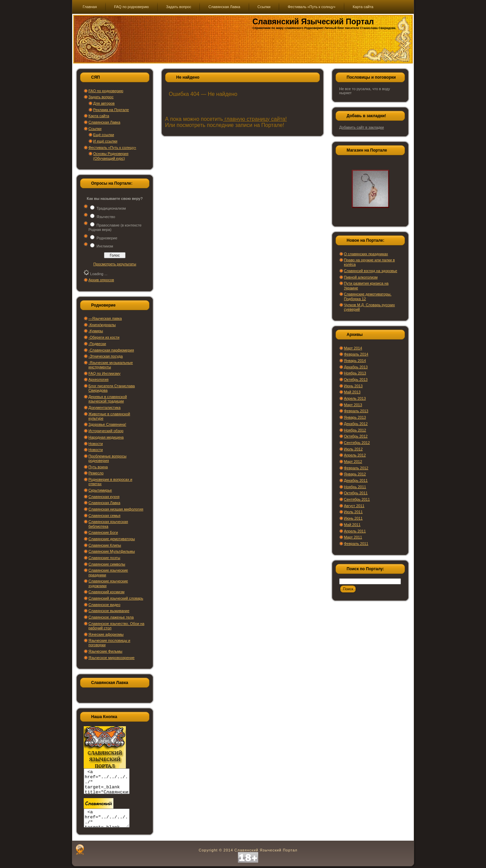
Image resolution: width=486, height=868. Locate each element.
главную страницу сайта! (255, 119)
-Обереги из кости (104, 337)
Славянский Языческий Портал (313, 22)
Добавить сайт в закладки (361, 127)
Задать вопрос (101, 97)
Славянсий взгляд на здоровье (371, 271)
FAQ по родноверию (106, 91)
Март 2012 (353, 462)
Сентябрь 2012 (357, 443)
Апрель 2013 (355, 398)
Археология (98, 379)
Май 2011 (352, 525)
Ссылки (95, 129)
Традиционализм (111, 208)
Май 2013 (352, 392)
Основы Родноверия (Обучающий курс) (111, 156)
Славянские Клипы (105, 545)
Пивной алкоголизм (361, 277)
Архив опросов (101, 280)
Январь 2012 (355, 474)
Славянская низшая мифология (116, 509)
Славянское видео (104, 605)
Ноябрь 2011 (355, 487)
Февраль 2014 (356, 354)
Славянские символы (107, 564)
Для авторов (104, 103)
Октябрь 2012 (356, 436)
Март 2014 (353, 348)
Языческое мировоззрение (112, 658)
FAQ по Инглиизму (104, 373)
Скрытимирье (100, 490)
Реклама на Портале (111, 110)
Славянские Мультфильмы (112, 551)
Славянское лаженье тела (111, 617)
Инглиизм (105, 246)
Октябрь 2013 (356, 379)
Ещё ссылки (104, 135)
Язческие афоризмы (106, 634)
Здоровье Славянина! (107, 424)
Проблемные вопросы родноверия (107, 458)
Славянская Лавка (104, 122)
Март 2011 (353, 537)
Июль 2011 (353, 512)
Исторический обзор (106, 431)
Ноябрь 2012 (355, 430)
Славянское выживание (109, 611)
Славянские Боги (103, 532)
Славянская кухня (104, 497)
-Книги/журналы (102, 325)
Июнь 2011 (353, 518)
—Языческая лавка (105, 318)
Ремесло (96, 473)
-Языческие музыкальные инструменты (111, 365)
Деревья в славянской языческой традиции (108, 399)
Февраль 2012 (356, 468)
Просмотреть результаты (115, 264)
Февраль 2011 (356, 544)
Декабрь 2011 (356, 480)
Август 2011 (354, 506)
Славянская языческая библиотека (108, 524)
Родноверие (107, 238)
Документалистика (104, 407)
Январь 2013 (355, 417)
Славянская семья (104, 516)
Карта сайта (99, 116)
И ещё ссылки (105, 141)
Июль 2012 (353, 449)
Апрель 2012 (355, 455)
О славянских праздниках (366, 254)
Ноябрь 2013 (355, 373)
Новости (96, 444)
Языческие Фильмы (105, 651)
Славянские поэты (104, 558)
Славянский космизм (106, 592)
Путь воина (98, 467)
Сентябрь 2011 (357, 499)
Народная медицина (106, 437)
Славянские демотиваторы (112, 539)
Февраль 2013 (356, 411)
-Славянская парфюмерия (111, 350)
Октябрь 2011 (356, 493)
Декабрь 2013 (356, 367)
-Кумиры (96, 331)
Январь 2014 (355, 361)
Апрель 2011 (355, 531)
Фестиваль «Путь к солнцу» (112, 148)
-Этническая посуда (106, 356)
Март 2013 (353, 405)
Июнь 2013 (353, 386)
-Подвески (97, 344)
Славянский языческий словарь (116, 598)
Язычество (106, 217)
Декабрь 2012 (356, 424)
